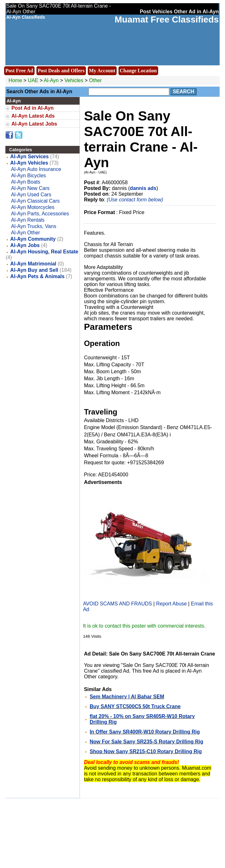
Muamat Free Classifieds (167, 20)
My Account (102, 71)
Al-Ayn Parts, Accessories (40, 214)
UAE (33, 80)
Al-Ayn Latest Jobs (34, 124)
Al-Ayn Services (29, 157)
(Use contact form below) (135, 200)
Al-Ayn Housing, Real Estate (44, 252)
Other (95, 80)
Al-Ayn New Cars (30, 188)
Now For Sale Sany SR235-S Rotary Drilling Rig (146, 742)
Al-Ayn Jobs (25, 245)
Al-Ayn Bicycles (29, 176)
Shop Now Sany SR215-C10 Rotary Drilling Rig (146, 751)
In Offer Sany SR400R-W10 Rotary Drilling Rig (145, 732)
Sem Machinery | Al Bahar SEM (127, 697)
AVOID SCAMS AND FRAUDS (118, 604)
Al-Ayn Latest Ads (33, 116)
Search (183, 91)
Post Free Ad (19, 71)
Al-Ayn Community (33, 239)
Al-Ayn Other (26, 233)
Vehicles (74, 80)
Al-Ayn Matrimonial (33, 264)
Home (15, 80)
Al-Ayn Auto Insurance (36, 169)
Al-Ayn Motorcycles (33, 207)
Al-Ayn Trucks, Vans (34, 226)
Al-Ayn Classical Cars (35, 201)
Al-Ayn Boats (26, 182)
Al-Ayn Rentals (28, 220)
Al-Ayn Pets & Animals (37, 276)
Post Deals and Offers (61, 71)
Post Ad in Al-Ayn (32, 108)
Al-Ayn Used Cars (31, 195)
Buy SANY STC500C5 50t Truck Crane (135, 706)
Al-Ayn (52, 80)
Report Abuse (171, 604)
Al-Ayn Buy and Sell (34, 270)
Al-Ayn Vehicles (29, 163)
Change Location (138, 71)
